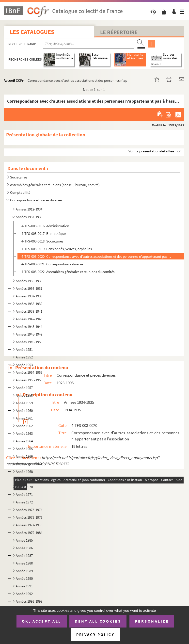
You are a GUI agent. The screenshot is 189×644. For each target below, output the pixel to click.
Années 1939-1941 (29, 311)
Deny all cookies (98, 621)
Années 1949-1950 (29, 342)
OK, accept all (42, 621)
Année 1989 (24, 571)
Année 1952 (24, 357)
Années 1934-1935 (29, 217)
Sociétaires (19, 177)
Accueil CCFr (14, 80)
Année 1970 (24, 487)
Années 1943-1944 (29, 327)
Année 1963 (24, 433)
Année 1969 (24, 479)
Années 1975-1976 (29, 517)
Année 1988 (24, 563)
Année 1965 (24, 449)
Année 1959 (24, 403)
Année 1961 (24, 418)
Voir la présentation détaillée (151, 151)
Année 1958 (24, 395)
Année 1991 (24, 586)
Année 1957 (24, 388)
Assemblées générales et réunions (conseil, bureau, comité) (55, 185)
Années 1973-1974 (29, 510)
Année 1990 (24, 578)
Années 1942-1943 (29, 319)
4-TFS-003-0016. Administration (45, 226)
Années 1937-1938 (29, 296)
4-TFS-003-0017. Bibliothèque (44, 233)
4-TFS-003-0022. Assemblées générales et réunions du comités (68, 272)
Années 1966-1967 (29, 464)
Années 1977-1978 (29, 525)
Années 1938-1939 (29, 304)
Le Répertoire (119, 32)
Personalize (152, 621)
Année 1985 (24, 540)
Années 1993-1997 (29, 601)
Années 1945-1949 (29, 334)
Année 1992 (24, 594)
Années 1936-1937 (29, 288)
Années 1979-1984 (29, 533)
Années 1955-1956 (29, 380)
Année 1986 (24, 548)
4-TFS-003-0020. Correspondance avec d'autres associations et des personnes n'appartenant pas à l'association (96, 256)
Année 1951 (24, 349)
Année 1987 (24, 555)
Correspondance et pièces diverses (36, 200)
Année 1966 (24, 456)
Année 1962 (24, 426)
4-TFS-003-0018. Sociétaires (42, 241)
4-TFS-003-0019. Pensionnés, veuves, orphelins (57, 249)
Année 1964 (24, 441)
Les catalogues (32, 32)
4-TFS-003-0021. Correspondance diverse (52, 264)
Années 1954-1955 (29, 372)
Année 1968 (24, 472)
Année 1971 (24, 494)
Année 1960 (24, 411)
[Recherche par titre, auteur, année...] (89, 44)
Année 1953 (24, 365)
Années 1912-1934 (29, 209)
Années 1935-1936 (29, 281)
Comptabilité (20, 192)
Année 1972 (24, 502)
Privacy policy (95, 635)
